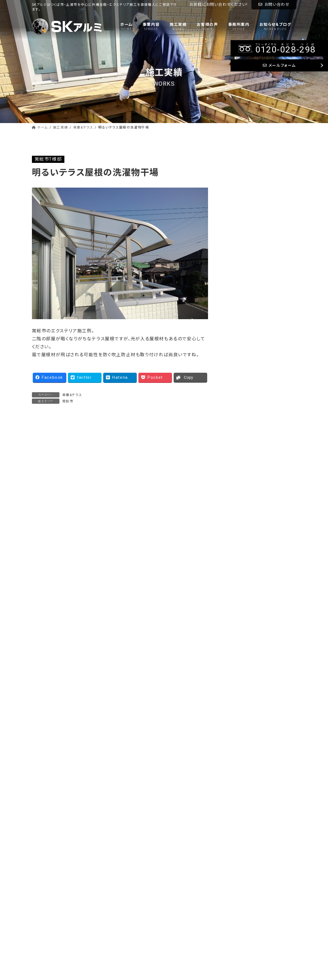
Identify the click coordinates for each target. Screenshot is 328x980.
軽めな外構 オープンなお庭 (61, 479)
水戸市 (235, 412)
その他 (235, 481)
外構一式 (237, 253)
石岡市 (235, 435)
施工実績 (179, 892)
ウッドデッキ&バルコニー (252, 184)
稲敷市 (235, 342)
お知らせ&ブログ (185, 921)
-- (247, 768)
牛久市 (235, 307)
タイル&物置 (240, 230)
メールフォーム (232, 812)
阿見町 (235, 319)
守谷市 (235, 389)
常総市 (68, 401)
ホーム (177, 873)
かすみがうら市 (243, 423)
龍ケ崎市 (237, 377)
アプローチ (239, 207)
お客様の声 (181, 901)
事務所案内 (181, 911)
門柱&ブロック (242, 242)
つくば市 (237, 284)
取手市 (235, 365)
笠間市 (235, 470)
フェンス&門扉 (242, 195)
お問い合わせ (274, 4)
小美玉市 (237, 446)
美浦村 (235, 331)
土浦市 (235, 354)
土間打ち (237, 219)
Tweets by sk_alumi (248, 565)
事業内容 (179, 882)
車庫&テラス (72, 395)
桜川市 (235, 458)
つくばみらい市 (243, 296)
